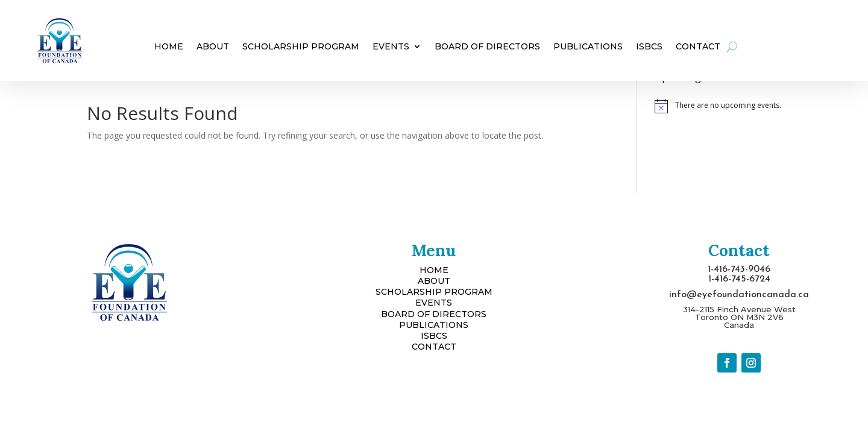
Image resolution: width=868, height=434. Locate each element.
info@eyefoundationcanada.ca (739, 295)
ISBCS (649, 47)
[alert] (718, 106)
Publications (588, 47)
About (213, 47)
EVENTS (434, 303)
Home (169, 47)
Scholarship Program (301, 47)
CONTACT (434, 347)
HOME (434, 270)
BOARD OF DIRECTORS (434, 314)
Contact (698, 47)
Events (391, 47)
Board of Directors (487, 47)
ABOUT (434, 281)
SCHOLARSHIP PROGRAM (434, 292)
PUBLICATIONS (434, 325)
